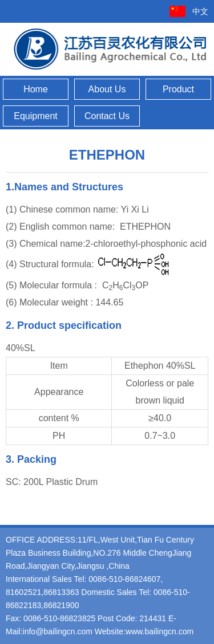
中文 (200, 11)
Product (178, 89)
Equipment (36, 116)
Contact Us (107, 116)
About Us (107, 89)
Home (36, 89)
